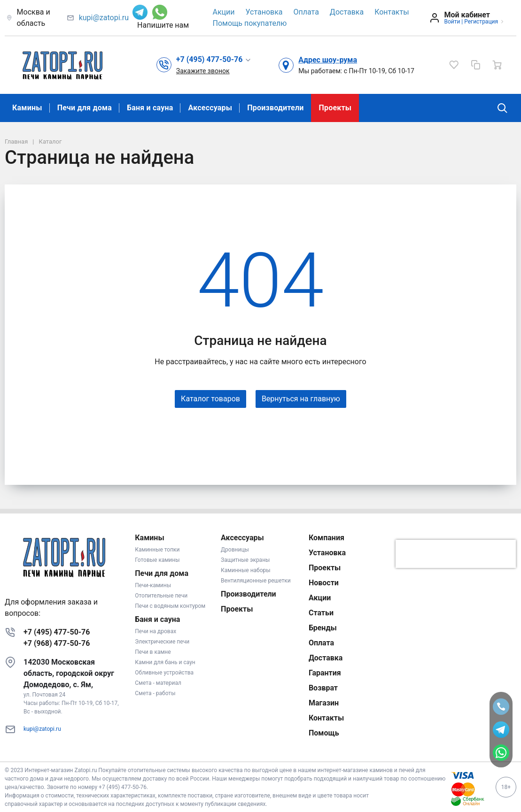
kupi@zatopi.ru (104, 18)
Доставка (347, 12)
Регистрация (481, 22)
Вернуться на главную (301, 399)
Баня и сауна (150, 108)
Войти (452, 22)
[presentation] (456, 554)
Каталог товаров (210, 399)
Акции (224, 12)
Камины (27, 108)
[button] (214, 60)
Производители (275, 108)
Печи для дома (85, 108)
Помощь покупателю (250, 23)
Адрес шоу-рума (328, 60)
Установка (264, 12)
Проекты (335, 108)
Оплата (306, 12)
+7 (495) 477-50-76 (57, 632)
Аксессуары (210, 108)
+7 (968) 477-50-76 (57, 643)
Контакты (392, 12)
